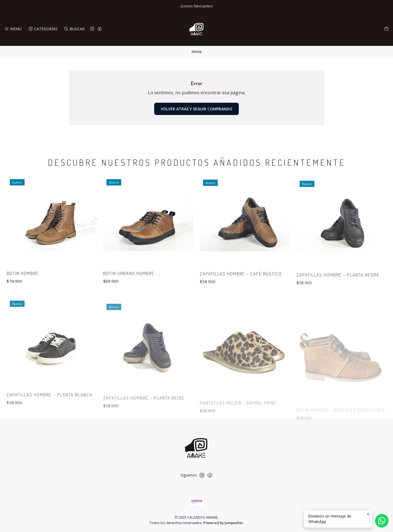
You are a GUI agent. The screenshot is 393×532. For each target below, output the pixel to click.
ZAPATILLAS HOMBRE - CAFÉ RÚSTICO (241, 298)
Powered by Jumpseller (223, 523)
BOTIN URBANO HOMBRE (129, 292)
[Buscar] (74, 29)
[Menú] (13, 29)
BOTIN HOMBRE (23, 285)
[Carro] (386, 29)
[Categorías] (43, 29)
